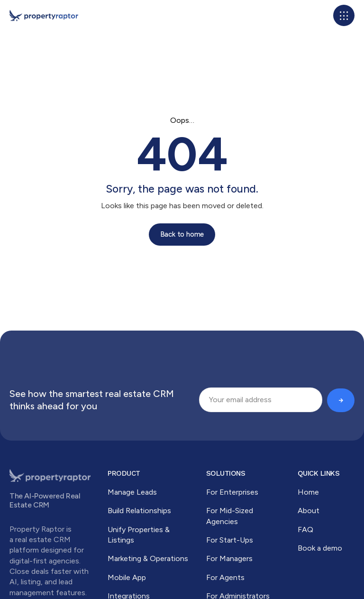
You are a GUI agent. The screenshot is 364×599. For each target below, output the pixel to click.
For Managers (229, 558)
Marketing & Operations (148, 558)
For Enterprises (232, 492)
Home (308, 492)
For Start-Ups (230, 540)
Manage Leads (132, 492)
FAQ (305, 530)
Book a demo (320, 548)
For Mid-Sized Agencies (230, 516)
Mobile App (127, 577)
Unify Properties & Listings (139, 535)
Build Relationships (139, 511)
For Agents (225, 577)
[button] (344, 15)
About (309, 511)
